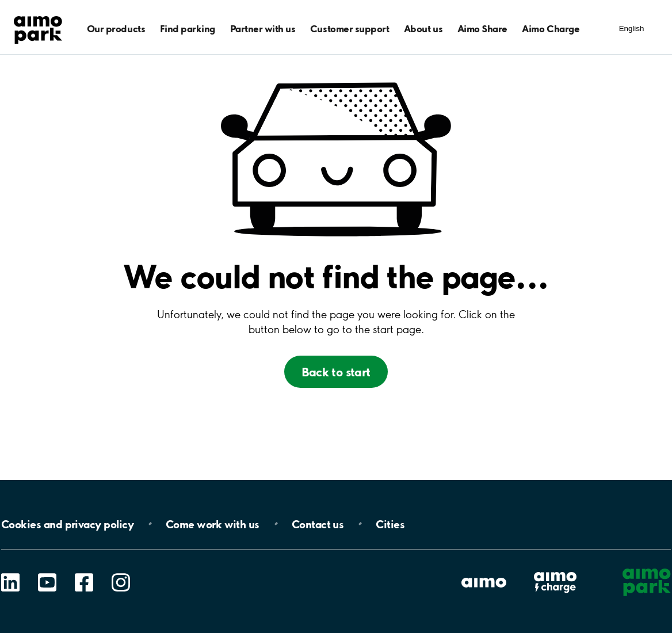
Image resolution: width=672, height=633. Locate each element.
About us (423, 28)
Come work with (213, 524)
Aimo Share (482, 28)
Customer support (350, 28)
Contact (318, 524)
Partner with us (263, 28)
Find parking (188, 28)
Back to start (336, 372)
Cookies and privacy (67, 524)
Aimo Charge (551, 28)
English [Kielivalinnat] (632, 28)
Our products (116, 28)
